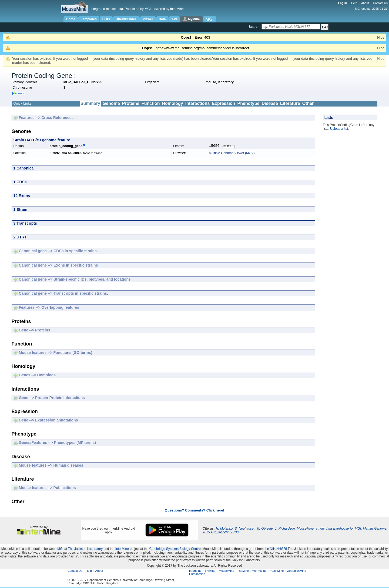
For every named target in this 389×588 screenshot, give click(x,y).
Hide (381, 37)
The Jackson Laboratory (85, 549)
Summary (90, 103)
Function (151, 103)
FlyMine (210, 571)
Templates (89, 19)
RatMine (243, 571)
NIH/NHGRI (278, 549)
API (174, 19)
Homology (172, 103)
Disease (270, 103)
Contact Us (380, 3)
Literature (290, 103)
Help (354, 3)
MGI (60, 549)
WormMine (259, 571)
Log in (343, 3)
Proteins (131, 103)
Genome (111, 103)
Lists (106, 19)
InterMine (122, 549)
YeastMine (277, 571)
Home (71, 19)
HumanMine (197, 574)
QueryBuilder (126, 19)
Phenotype (249, 103)
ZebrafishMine (297, 571)
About (365, 3)
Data (162, 19)
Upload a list (339, 129)
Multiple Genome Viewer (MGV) (232, 154)
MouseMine (227, 571)
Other (308, 103)
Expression (223, 103)
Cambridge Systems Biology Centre (175, 549)
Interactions (198, 103)
